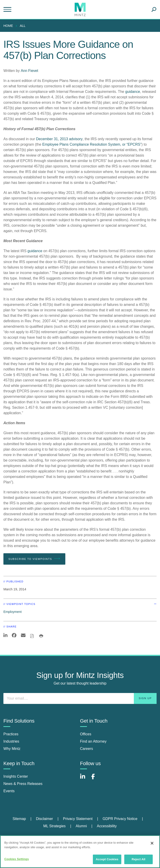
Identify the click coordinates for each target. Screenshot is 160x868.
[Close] (152, 843)
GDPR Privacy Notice (120, 819)
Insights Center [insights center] (16, 776)
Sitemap (19, 819)
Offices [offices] (86, 734)
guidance (133, 92)
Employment (13, 612)
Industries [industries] (11, 741)
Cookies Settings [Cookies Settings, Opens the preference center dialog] (17, 859)
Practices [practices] (11, 734)
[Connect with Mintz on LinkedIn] (85, 779)
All (23, 26)
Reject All (138, 859)
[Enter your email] (80, 698)
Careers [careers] (87, 749)
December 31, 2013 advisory (59, 139)
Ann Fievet (29, 71)
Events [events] (9, 791)
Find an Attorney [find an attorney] (93, 741)
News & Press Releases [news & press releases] (23, 784)
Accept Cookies (107, 859)
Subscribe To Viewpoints (34, 559)
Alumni (81, 826)
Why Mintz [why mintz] (12, 749)
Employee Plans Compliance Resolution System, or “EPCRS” (92, 144)
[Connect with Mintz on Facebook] (96, 779)
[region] (80, 852)
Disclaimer (44, 819)
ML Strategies (54, 826)
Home (8, 26)
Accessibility (107, 826)
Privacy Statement (78, 819)
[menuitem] (9, 26)
